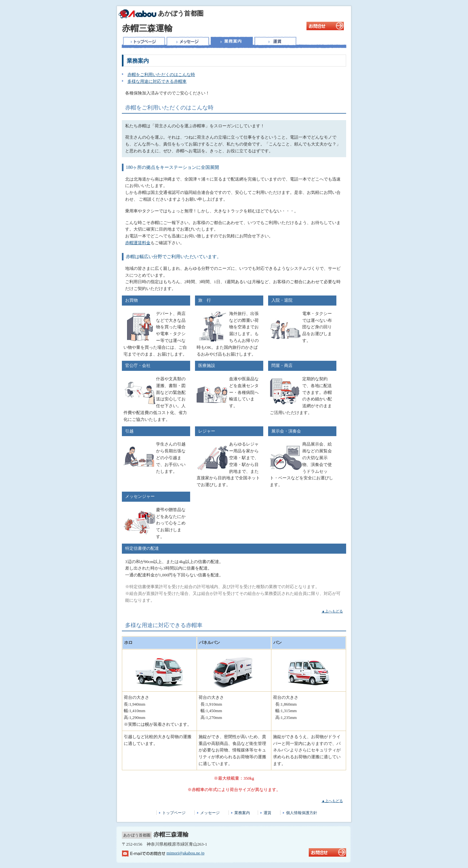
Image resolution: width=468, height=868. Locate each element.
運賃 (267, 813)
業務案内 (242, 813)
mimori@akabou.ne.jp (185, 853)
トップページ (174, 813)
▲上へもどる (332, 611)
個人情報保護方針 (302, 813)
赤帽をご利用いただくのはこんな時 (161, 75)
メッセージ (210, 813)
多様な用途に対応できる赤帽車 (157, 81)
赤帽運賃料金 (138, 243)
